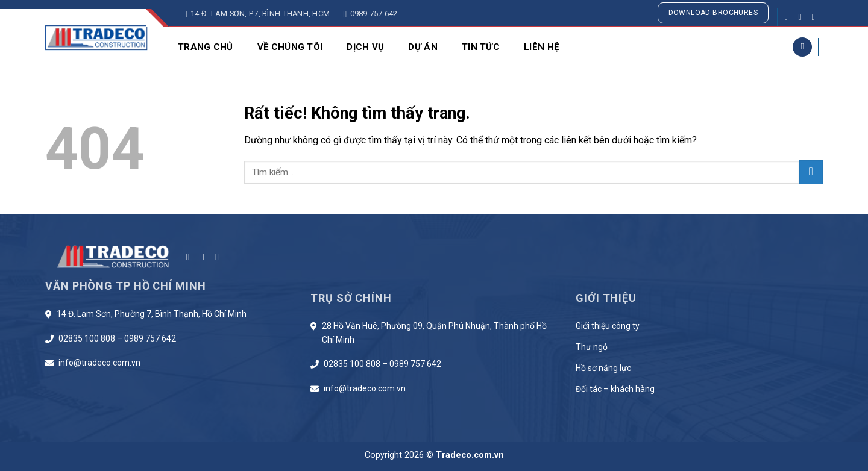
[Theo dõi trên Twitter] (816, 17)
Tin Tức (481, 47)
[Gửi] (811, 172)
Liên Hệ (541, 47)
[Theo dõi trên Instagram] (802, 17)
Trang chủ (206, 47)
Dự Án (423, 47)
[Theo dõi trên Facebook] (789, 17)
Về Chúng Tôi (290, 47)
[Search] (802, 47)
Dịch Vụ (365, 47)
